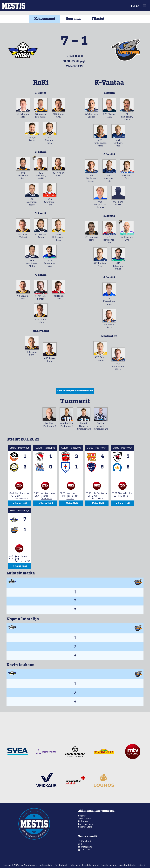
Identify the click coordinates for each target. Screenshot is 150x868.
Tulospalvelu (85, 819)
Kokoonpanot (45, 19)
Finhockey (83, 821)
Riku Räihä (123, 496)
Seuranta (73, 19)
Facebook (86, 841)
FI (132, 6)
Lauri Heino (21, 556)
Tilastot (98, 19)
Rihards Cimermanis (46, 497)
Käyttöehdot (61, 865)
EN (138, 6)
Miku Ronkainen (22, 493)
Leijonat (82, 816)
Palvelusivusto (86, 824)
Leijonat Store (85, 827)
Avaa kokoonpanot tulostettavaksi (75, 391)
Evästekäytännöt (91, 865)
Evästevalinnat (109, 865)
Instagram (87, 847)
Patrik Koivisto (73, 497)
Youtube (85, 850)
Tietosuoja (75, 865)
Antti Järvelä (21, 561)
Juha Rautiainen (99, 493)
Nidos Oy (142, 865)
